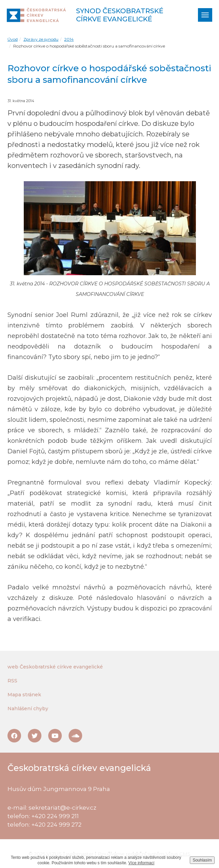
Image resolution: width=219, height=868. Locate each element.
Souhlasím (202, 860)
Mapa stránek (24, 695)
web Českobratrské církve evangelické (55, 667)
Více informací (141, 863)
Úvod (13, 39)
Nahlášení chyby (28, 709)
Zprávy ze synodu (41, 39)
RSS (12, 681)
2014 (69, 39)
